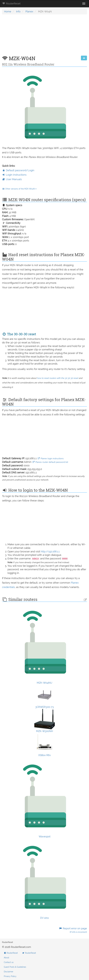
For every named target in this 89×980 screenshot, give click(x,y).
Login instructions (14, 175)
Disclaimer (9, 972)
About (6, 958)
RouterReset (11, 4)
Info (18, 11)
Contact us (9, 962)
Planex (29, 11)
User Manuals (12, 179)
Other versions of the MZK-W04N (19, 189)
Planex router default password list (50, 462)
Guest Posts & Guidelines (15, 967)
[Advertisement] (44, 36)
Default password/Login (18, 170)
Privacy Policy (10, 976)
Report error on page (73, 930)
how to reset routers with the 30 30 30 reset (58, 378)
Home (8, 11)
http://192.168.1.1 (50, 551)
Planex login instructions (50, 459)
